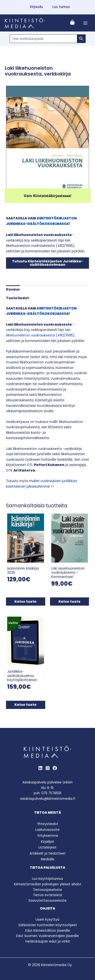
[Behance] (55, 768)
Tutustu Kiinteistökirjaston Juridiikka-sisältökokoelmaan (47, 263)
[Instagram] (48, 768)
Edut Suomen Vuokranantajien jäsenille (47, 936)
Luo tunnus (61, 7)
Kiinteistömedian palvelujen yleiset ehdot (48, 884)
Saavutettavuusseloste (47, 901)
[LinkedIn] (40, 768)
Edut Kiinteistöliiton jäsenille (48, 931)
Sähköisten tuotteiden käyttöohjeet (48, 925)
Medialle (48, 859)
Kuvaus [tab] (13, 289)
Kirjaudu (36, 7)
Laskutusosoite (47, 830)
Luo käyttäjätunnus (47, 879)
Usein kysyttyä (47, 920)
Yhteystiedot (48, 824)
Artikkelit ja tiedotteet (48, 853)
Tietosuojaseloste (47, 890)
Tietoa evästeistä (47, 895)
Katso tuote (25, 602)
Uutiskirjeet (47, 847)
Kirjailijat (47, 842)
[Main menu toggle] (85, 23)
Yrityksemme (48, 836)
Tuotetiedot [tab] (17, 298)
